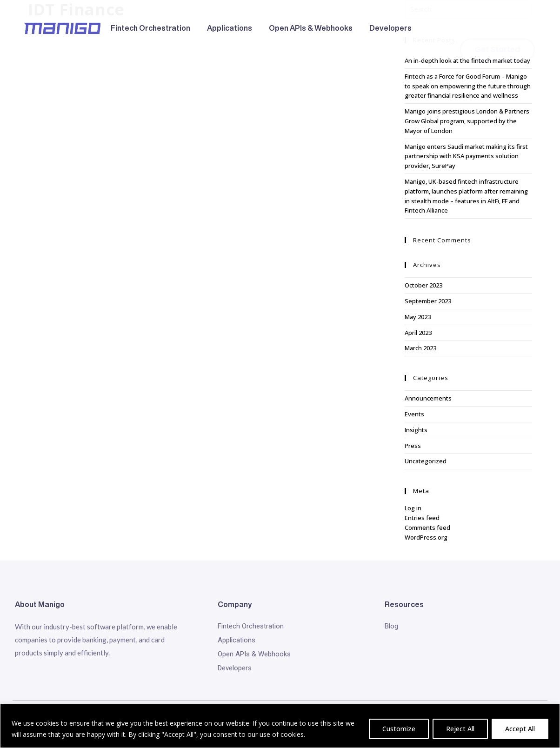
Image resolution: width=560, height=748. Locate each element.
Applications (230, 28)
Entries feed (422, 518)
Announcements (428, 398)
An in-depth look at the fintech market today (467, 60)
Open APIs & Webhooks (311, 28)
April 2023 (418, 333)
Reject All (460, 729)
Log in (413, 508)
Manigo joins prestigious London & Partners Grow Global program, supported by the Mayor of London (467, 121)
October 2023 (423, 285)
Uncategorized (426, 461)
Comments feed (427, 528)
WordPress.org (426, 537)
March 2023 (420, 348)
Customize (399, 729)
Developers (390, 28)
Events (414, 414)
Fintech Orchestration (150, 28)
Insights (416, 430)
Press (413, 446)
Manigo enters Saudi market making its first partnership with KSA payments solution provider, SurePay (466, 156)
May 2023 (418, 317)
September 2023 (428, 301)
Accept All (520, 729)
